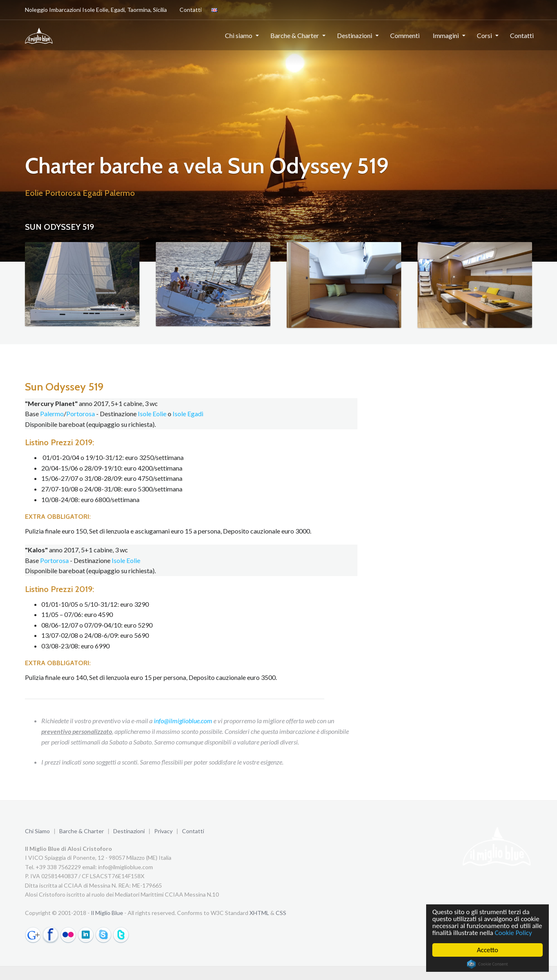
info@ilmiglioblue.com (183, 721)
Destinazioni (355, 35)
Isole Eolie (152, 414)
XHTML (259, 913)
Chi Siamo (37, 831)
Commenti (405, 35)
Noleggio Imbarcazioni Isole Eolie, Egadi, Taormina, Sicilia (96, 10)
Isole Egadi (188, 414)
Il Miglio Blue (107, 913)
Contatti (189, 9)
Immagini (446, 35)
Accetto (487, 950)
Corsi (484, 35)
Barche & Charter (295, 35)
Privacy (163, 831)
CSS (281, 913)
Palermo (52, 414)
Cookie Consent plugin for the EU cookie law (487, 964)
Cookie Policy (513, 933)
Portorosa (81, 414)
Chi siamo (239, 35)
